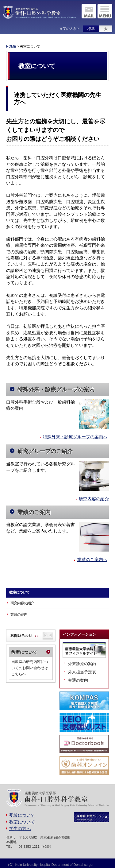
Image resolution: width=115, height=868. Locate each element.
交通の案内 (78, 680)
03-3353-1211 (29, 847)
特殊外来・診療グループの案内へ (75, 437)
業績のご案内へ (92, 560)
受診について (22, 815)
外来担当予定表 (82, 672)
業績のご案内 (34, 512)
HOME (11, 46)
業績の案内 (19, 614)
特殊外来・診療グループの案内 (56, 389)
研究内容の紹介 (94, 499)
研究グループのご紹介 (45, 451)
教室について (19, 592)
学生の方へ (20, 829)
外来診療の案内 (82, 664)
